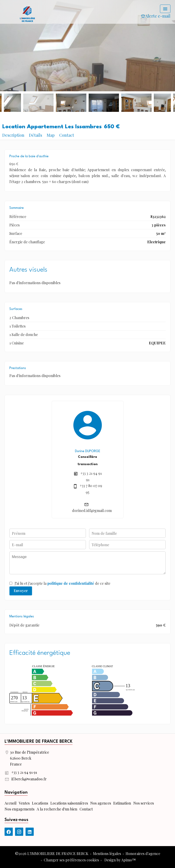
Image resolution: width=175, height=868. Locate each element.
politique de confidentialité (71, 583)
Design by (120, 860)
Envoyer (21, 591)
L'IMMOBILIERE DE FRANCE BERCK (39, 742)
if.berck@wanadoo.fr (29, 779)
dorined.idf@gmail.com (92, 510)
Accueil (27, 14)
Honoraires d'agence (143, 854)
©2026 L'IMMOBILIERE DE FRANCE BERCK (52, 854)
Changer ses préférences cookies (71, 860)
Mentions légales (107, 854)
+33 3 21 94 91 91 (24, 772)
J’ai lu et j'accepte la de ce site (62, 583)
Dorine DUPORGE (88, 451)
